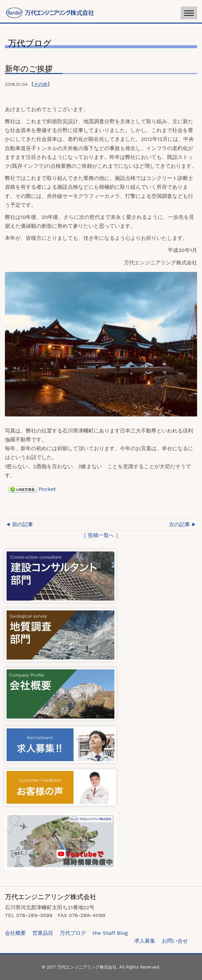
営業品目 (43, 933)
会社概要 (15, 933)
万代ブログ (73, 933)
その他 (41, 84)
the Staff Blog (110, 933)
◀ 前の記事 (20, 524)
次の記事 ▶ (182, 524)
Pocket (47, 489)
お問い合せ (175, 941)
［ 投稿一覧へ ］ (101, 535)
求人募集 (145, 941)
